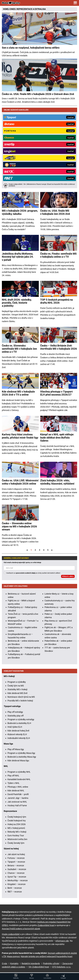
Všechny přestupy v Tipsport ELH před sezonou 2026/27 (56, 393)
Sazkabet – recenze (17, 869)
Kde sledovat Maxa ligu (18, 761)
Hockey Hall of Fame (17, 805)
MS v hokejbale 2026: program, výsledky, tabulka (20, 212)
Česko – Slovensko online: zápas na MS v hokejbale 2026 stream (19, 526)
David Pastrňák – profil (18, 794)
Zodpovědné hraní (46, 925)
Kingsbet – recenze (17, 884)
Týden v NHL (13, 783)
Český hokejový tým (17, 817)
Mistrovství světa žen (17, 839)
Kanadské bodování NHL (19, 779)
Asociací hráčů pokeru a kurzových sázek (21, 929)
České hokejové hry (17, 821)
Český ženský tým (16, 843)
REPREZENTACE (24, 9)
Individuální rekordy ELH (19, 738)
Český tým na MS (16, 686)
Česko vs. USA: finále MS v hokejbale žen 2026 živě (55, 212)
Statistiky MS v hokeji (17, 689)
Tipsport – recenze (16, 862)
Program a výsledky (17, 682)
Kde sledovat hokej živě (18, 731)
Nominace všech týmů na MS (21, 697)
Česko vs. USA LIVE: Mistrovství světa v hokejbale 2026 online (20, 482)
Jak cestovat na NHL (17, 802)
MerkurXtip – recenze (18, 880)
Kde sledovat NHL (16, 791)
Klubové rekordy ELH (17, 734)
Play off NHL (13, 776)
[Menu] (75, 3)
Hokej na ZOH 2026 (17, 824)
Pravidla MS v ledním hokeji (20, 701)
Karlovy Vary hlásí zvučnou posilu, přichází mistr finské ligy (20, 436)
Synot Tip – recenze (17, 877)
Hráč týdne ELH (15, 727)
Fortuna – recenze (16, 858)
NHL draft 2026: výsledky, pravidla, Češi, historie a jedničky (17, 303)
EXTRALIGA (40, 9)
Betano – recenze (16, 865)
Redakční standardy (31, 963)
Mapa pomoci (13, 956)
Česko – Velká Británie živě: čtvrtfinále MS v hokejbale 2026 (59, 347)
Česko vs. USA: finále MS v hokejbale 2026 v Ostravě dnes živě (38, 94)
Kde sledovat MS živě (17, 693)
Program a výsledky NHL (19, 772)
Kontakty (14, 963)
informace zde (62, 941)
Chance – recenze (16, 873)
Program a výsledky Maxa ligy (21, 753)
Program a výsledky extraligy (21, 719)
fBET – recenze (15, 892)
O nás (5, 963)
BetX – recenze (15, 888)
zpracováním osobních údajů (25, 573)
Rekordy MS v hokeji (17, 832)
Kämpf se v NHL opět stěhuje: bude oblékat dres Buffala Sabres (57, 438)
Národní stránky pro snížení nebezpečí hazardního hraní (46, 956)
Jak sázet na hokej (16, 854)
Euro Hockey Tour (16, 835)
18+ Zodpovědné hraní (39, 967)
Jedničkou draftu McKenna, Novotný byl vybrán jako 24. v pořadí (18, 257)
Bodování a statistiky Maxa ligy (22, 757)
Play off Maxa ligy (16, 749)
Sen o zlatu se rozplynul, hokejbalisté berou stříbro (31, 48)
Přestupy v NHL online (18, 787)
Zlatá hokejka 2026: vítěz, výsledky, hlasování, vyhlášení (57, 482)
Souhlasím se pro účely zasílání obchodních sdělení (33, 573)
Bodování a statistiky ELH (19, 723)
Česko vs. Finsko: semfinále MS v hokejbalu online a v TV (58, 255)
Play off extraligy (15, 712)
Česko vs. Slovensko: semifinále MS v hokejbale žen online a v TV (19, 349)
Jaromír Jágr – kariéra (18, 798)
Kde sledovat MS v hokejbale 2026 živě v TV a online (18, 393)
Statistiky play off (16, 716)
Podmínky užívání (51, 963)
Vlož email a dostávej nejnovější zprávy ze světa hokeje (22, 562)
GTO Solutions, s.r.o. (62, 967)
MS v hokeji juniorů (16, 828)
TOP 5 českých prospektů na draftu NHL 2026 (56, 301)
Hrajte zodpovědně (11, 934)
